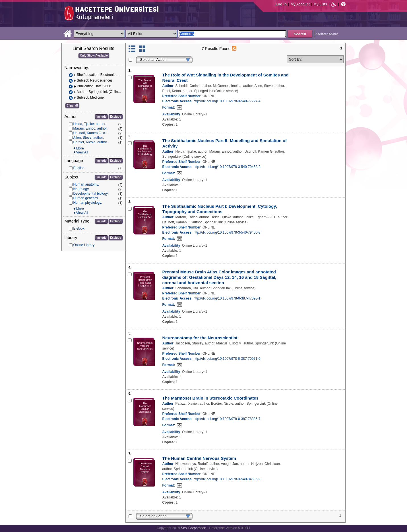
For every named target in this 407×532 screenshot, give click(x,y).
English (79, 168)
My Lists (320, 4)
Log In (281, 4)
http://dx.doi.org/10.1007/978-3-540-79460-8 (227, 232)
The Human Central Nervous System (199, 458)
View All (82, 152)
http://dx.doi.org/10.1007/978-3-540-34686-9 (227, 479)
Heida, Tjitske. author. (90, 124)
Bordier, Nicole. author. (91, 142)
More (80, 148)
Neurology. (81, 189)
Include (101, 117)
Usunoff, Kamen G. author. (94, 133)
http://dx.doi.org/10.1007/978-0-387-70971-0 (227, 359)
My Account (300, 4)
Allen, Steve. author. (89, 138)
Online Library (84, 245)
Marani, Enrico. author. (91, 128)
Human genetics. (86, 198)
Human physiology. (88, 203)
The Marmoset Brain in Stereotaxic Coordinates (210, 398)
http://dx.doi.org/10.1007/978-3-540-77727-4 (227, 101)
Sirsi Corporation (193, 528)
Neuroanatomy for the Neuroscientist (200, 338)
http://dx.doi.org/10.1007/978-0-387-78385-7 (227, 419)
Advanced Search (327, 34)
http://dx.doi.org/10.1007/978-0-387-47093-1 (227, 298)
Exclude (115, 117)
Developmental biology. (91, 194)
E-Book (79, 228)
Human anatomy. (86, 184)
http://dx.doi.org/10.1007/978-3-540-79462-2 (227, 167)
